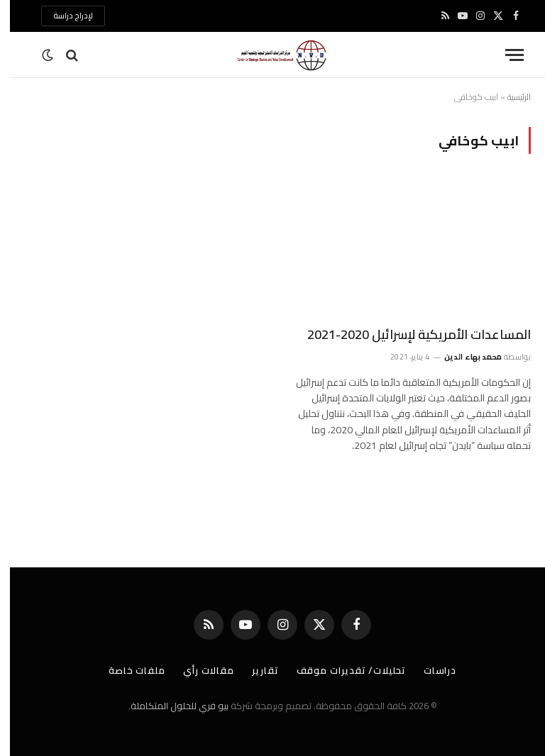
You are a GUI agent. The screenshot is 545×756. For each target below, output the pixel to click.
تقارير (255, 670)
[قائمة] (505, 55)
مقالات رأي (199, 670)
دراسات (430, 670)
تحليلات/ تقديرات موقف (341, 670)
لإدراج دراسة (63, 16)
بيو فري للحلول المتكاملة (170, 706)
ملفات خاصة (127, 670)
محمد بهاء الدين (463, 357)
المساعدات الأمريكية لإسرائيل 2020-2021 (409, 335)
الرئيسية (509, 97)
